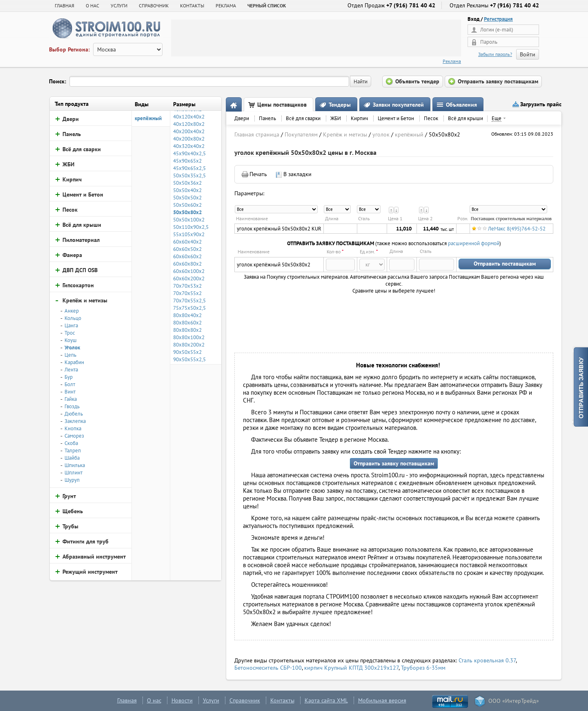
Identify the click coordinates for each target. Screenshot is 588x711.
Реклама (452, 61)
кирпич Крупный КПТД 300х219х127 (351, 668)
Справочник (245, 700)
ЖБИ (336, 118)
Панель (267, 118)
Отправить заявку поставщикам (394, 463)
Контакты (282, 700)
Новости (182, 700)
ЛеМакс (497, 229)
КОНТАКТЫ (192, 6)
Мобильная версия (382, 700)
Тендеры (340, 105)
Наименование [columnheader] (252, 218)
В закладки (297, 174)
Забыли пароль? (495, 54)
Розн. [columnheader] (463, 218)
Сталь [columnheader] (364, 218)
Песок (431, 118)
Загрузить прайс (541, 104)
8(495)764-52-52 (526, 229)
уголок (381, 134)
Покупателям (301, 134)
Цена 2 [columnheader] (425, 218)
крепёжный (148, 118)
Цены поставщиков (282, 105)
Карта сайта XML (326, 700)
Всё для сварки (303, 118)
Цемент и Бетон (396, 118)
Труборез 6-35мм (423, 668)
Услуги (211, 700)
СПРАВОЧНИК (154, 6)
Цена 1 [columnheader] (395, 218)
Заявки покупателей (398, 105)
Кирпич (359, 118)
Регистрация (498, 19)
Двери (242, 118)
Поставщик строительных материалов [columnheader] (511, 218)
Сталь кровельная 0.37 (487, 660)
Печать (258, 174)
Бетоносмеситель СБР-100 (268, 668)
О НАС (92, 6)
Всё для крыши (465, 118)
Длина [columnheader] (332, 218)
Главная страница (257, 134)
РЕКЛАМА (226, 6)
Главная (65, 6)
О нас (154, 700)
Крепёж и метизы (345, 134)
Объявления (461, 105)
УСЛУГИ (119, 6)
